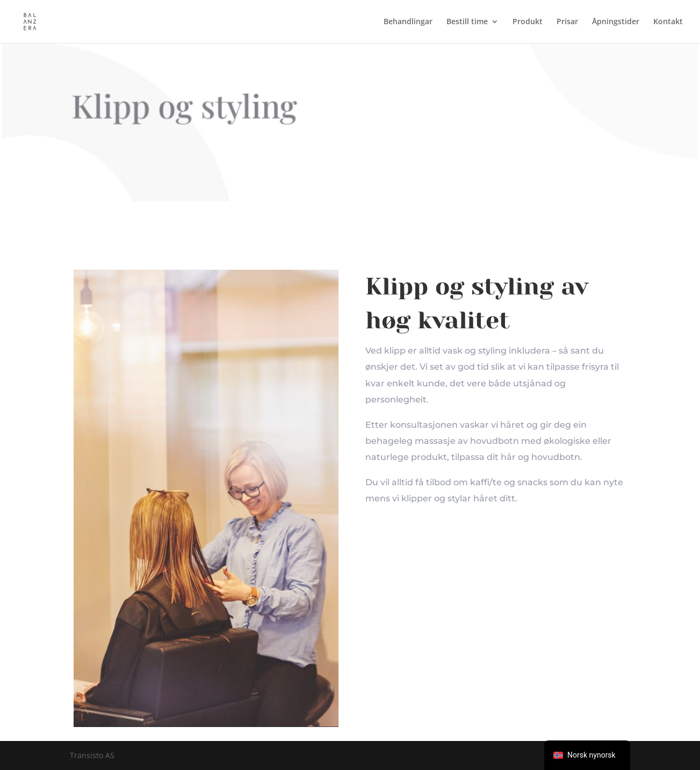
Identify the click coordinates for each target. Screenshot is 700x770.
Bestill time (467, 22)
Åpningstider (616, 22)
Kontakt (668, 22)
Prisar (567, 22)
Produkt (528, 22)
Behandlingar (408, 22)
